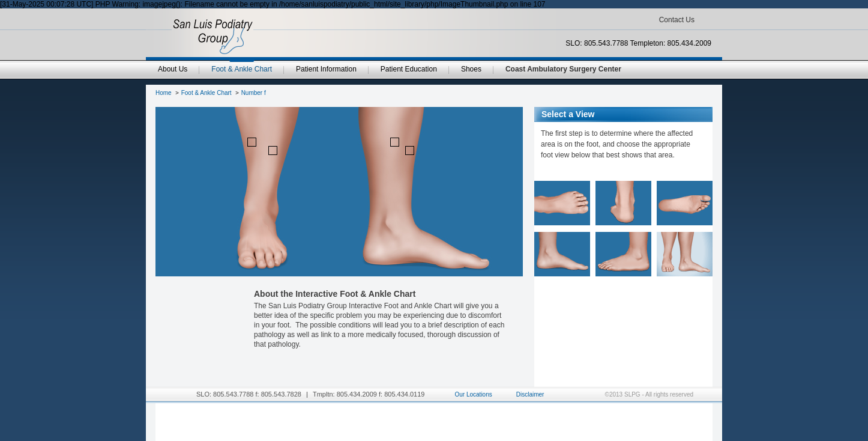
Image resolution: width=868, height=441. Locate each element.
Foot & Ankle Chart (206, 93)
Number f (254, 93)
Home (164, 93)
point (252, 142)
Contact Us (677, 20)
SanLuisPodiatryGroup (213, 37)
